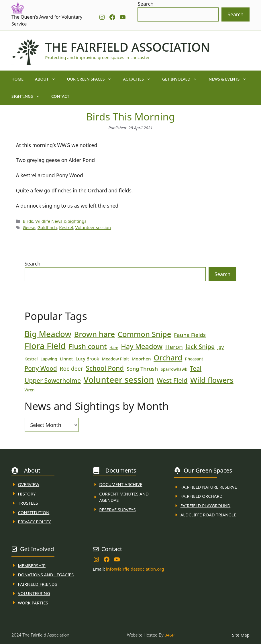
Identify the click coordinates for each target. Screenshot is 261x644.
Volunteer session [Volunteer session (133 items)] (119, 379)
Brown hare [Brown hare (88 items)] (94, 334)
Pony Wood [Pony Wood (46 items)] (41, 368)
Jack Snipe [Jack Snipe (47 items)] (200, 347)
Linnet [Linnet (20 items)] (66, 359)
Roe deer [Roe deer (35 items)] (71, 369)
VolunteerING (34, 593)
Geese (29, 227)
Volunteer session (93, 227)
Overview (29, 484)
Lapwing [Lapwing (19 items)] (49, 359)
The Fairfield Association (128, 47)
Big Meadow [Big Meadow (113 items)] (48, 334)
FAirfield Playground (206, 506)
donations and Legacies (46, 575)
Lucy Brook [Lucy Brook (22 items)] (87, 359)
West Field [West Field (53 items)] (172, 380)
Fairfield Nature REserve (209, 487)
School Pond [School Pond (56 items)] (105, 368)
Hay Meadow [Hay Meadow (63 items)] (142, 346)
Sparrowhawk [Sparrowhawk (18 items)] (174, 369)
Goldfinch (47, 227)
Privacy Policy (35, 522)
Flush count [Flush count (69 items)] (88, 346)
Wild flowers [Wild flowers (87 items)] (212, 380)
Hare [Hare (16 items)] (114, 348)
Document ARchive (121, 484)
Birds (28, 221)
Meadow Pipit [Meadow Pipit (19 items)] (115, 359)
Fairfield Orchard (202, 496)
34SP (170, 635)
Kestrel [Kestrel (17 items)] (31, 359)
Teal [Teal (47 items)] (196, 368)
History (27, 494)
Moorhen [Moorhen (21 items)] (141, 359)
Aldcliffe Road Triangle (208, 515)
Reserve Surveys (117, 510)
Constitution (34, 512)
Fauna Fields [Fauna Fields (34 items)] (190, 335)
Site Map (241, 635)
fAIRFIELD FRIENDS (38, 584)
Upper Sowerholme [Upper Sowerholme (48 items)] (53, 380)
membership (32, 565)
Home (17, 79)
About (48, 79)
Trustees (28, 503)
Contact (60, 96)
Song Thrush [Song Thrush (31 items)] (142, 369)
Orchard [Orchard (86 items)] (168, 358)
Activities (140, 79)
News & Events (230, 79)
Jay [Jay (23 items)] (221, 347)
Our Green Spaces (92, 79)
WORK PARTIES (33, 603)
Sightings (29, 96)
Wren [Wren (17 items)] (30, 390)
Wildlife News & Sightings (61, 221)
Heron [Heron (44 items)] (174, 347)
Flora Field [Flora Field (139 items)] (45, 346)
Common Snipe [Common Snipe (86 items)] (145, 334)
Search (146, 4)
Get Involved (183, 79)
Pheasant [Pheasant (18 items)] (194, 359)
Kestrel (66, 227)
